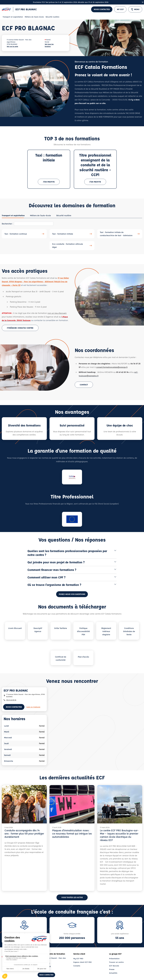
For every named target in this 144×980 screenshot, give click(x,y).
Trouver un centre (116, 962)
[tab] (13, 215)
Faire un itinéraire (33, 707)
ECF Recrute (114, 966)
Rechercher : (7, 224)
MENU (135, 9)
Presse (112, 969)
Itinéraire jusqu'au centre (20, 328)
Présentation (114, 959)
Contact (84, 385)
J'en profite (49, 182)
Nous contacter (102, 9)
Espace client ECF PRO (83, 962)
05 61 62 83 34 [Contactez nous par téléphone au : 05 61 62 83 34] (11, 700)
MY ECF (120, 9)
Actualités (113, 973)
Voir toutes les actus (72, 897)
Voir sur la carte (12, 46)
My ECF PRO (78, 959)
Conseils (77, 966)
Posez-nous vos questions (72, 594)
